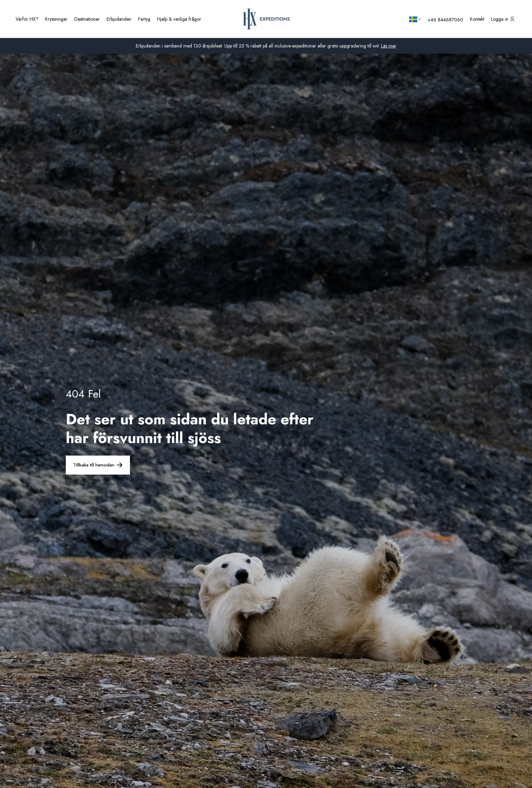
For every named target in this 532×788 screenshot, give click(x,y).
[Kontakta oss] (477, 19)
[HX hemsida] (266, 19)
